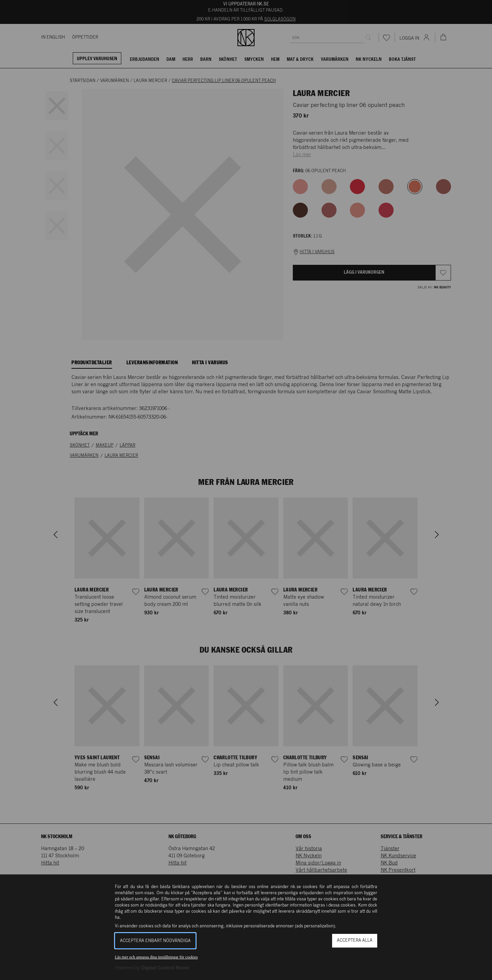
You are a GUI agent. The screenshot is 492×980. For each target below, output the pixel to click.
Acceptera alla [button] (355, 941)
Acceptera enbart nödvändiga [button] (155, 941)
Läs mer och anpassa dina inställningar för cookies (156, 957)
